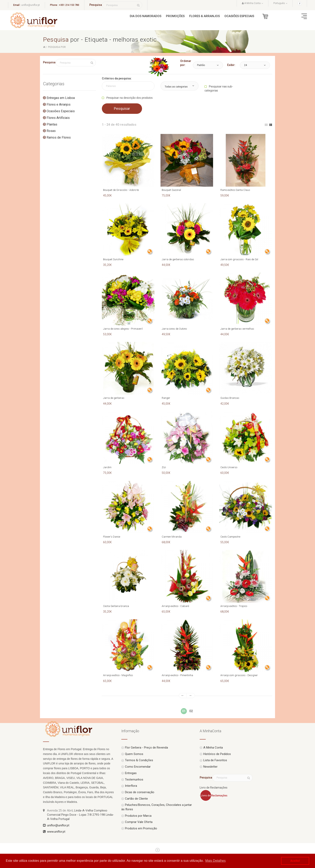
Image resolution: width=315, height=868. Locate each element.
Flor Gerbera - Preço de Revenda (146, 748)
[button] (208, 65)
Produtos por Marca (138, 816)
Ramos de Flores (59, 137)
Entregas (131, 773)
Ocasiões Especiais (61, 111)
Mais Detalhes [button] (215, 861)
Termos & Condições (139, 760)
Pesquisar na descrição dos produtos (129, 98)
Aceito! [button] (295, 861)
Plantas (52, 124)
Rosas (51, 131)
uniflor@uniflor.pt (31, 5)
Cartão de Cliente (136, 799)
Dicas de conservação (140, 792)
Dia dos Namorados (146, 16)
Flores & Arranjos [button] (205, 16)
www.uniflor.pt (56, 832)
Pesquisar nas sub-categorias (219, 88)
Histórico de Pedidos (217, 754)
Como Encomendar (138, 767)
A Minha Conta (213, 748)
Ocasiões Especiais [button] (239, 16)
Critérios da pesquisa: (117, 78)
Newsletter (210, 767)
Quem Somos (134, 754)
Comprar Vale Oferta (139, 822)
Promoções (175, 16)
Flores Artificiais (58, 118)
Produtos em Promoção (141, 828)
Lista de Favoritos (215, 760)
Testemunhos (134, 780)
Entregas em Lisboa (61, 98)
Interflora (131, 786)
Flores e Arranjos (59, 104)
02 (191, 711)
